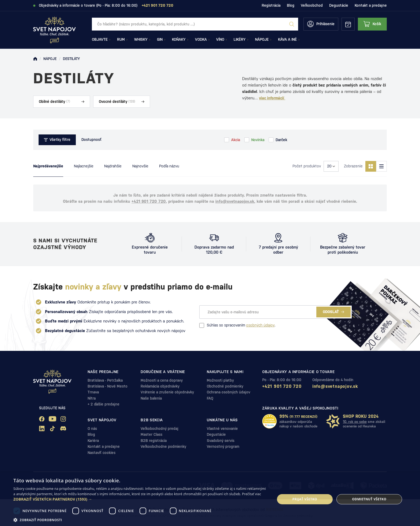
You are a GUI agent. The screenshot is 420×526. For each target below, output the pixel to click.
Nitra (92, 398)
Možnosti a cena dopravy (162, 380)
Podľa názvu (169, 166)
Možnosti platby (220, 380)
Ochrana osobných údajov (228, 392)
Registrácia (271, 5)
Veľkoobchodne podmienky (163, 446)
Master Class (151, 434)
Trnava (93, 392)
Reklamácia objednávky (160, 386)
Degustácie (339, 5)
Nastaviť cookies (102, 453)
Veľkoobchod (312, 5)
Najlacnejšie (84, 166)
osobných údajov (260, 325)
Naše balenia (151, 398)
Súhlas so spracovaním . (237, 325)
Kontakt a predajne (371, 5)
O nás (92, 429)
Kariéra (93, 441)
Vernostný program (223, 446)
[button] (140, 499)
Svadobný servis (221, 441)
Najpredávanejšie (48, 166)
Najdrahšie (113, 166)
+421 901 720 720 (149, 201)
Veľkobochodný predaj (160, 429)
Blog (291, 5)
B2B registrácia (154, 441)
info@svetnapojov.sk (235, 201)
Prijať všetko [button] (305, 499)
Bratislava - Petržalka (105, 380)
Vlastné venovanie (222, 429)
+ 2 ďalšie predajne (104, 404)
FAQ (210, 398)
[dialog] (210, 499)
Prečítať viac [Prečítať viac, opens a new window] (252, 494)
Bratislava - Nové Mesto (108, 386)
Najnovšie (140, 166)
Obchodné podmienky (225, 386)
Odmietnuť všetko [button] (369, 499)
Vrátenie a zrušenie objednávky (167, 392)
